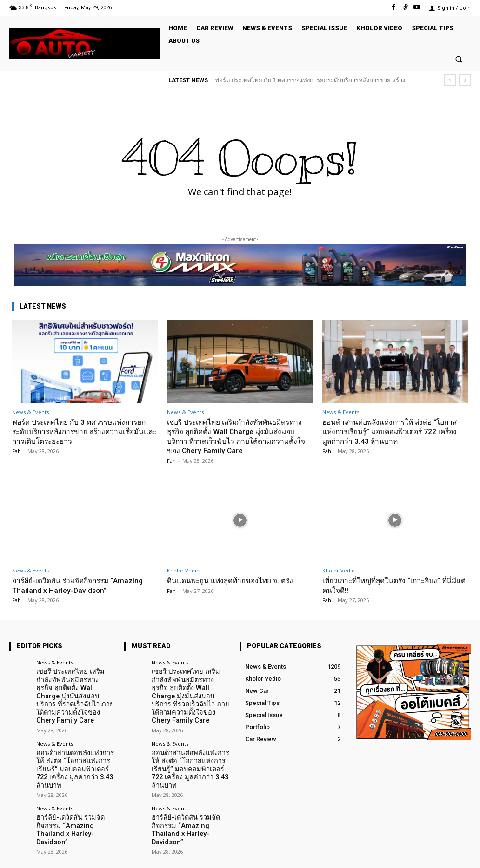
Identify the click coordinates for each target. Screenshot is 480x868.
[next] (465, 80)
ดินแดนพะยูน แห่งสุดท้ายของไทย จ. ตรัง (236, 580)
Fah (17, 451)
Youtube (460, 853)
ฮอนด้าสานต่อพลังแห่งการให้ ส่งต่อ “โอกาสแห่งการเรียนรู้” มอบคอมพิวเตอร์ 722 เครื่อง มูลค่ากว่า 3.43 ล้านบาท (390, 431)
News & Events (30, 412)
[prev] (450, 80)
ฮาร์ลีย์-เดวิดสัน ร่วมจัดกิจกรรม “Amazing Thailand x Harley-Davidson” (83, 585)
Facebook (366, 853)
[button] (459, 59)
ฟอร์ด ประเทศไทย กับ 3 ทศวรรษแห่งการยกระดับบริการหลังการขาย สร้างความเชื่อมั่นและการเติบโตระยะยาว (84, 431)
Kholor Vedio (183, 570)
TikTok (414, 853)
